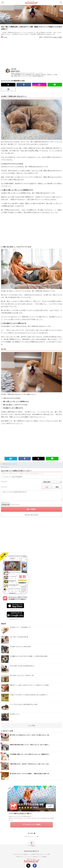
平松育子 (17, 71)
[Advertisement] (32, 52)
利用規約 (34, 854)
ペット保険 (36, 837)
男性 (57, 487)
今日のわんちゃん (29, 837)
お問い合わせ (40, 854)
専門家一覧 (19, 857)
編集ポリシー (28, 854)
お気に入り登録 (58, 37)
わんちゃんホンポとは (18, 854)
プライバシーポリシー (28, 857)
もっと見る (32, 725)
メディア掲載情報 (43, 857)
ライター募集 (47, 854)
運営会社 (35, 857)
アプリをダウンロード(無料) (31, 825)
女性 (47, 487)
